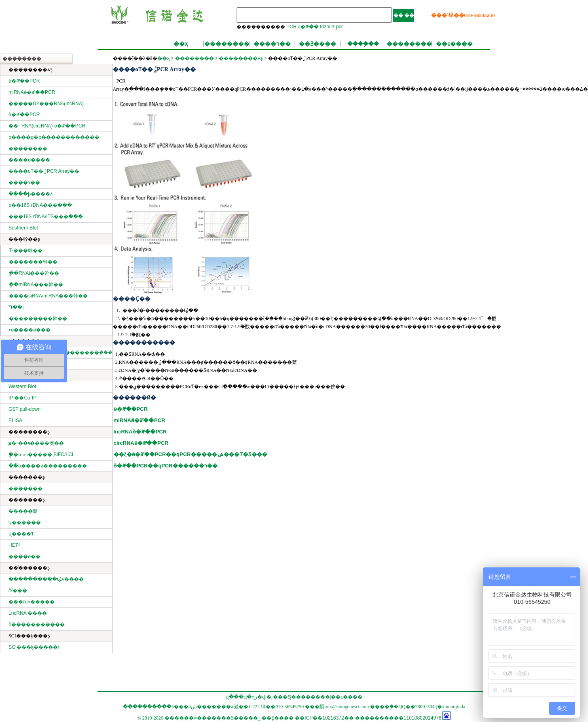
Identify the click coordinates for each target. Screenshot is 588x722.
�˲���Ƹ (278, 697)
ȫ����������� (37, 624)
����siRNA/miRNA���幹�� (48, 296)
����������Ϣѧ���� (46, 579)
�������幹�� (33, 262)
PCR (291, 27)
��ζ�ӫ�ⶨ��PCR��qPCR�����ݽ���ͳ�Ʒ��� (190, 454)
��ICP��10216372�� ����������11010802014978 (368, 718)
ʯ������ (25, 522)
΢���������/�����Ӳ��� (18, 590)
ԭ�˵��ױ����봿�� (36, 443)
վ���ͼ (236, 697)
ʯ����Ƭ (21, 534)
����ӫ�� (24, 556)
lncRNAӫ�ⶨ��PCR (140, 432)
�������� (227, 44)
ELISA (15, 420)
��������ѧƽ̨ (241, 58)
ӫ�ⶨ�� (308, 27)
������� (25, 488)
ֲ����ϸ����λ (31, 194)
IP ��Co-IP (22, 398)
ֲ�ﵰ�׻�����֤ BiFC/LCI (41, 454)
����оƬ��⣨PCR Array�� (44, 171)
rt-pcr (337, 27)
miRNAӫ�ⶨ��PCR (32, 92)
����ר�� (272, 44)
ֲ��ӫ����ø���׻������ (48, 466)
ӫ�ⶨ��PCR (24, 81)
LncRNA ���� (28, 613)
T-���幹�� (26, 251)
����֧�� (363, 44)
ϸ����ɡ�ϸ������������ (54, 137)
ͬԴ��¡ (16, 307)
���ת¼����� (32, 602)
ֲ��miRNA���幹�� (36, 285)
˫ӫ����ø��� (30, 330)
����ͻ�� (24, 183)
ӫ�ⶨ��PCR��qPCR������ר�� (166, 466)
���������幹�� (38, 319)
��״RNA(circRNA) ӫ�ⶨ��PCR (47, 126)
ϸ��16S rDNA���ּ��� (40, 205)
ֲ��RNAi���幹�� (34, 273)
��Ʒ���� (317, 44)
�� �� (404, 15)
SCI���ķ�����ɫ (34, 647)
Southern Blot (23, 228)
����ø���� (29, 160)
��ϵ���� (454, 44)
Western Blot (22, 386)
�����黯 (23, 511)
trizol (325, 27)
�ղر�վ (256, 697)
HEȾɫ (14, 545)
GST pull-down (24, 409)
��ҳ (181, 44)
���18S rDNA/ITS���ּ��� (46, 217)
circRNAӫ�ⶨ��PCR (141, 443)
